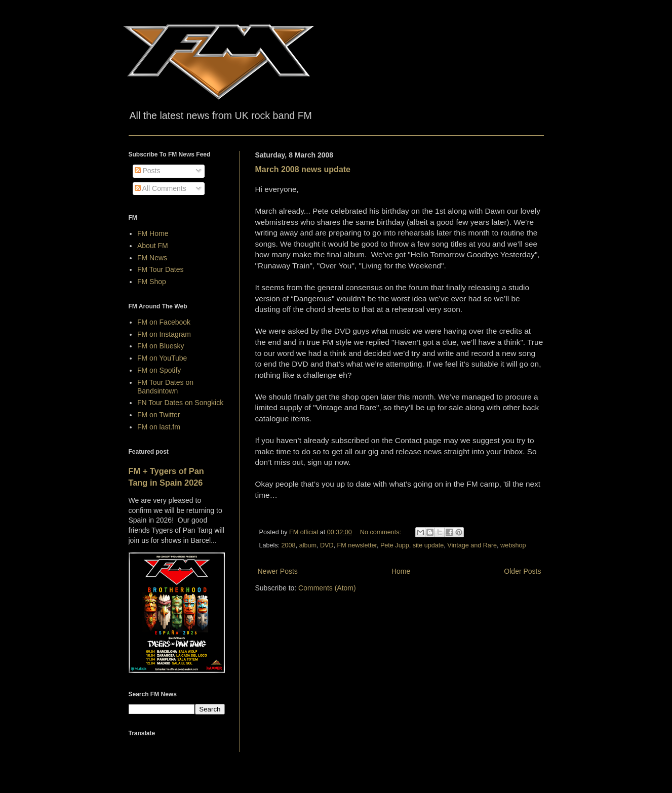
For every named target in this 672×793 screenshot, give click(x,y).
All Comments (161, 188)
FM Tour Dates (161, 269)
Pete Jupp (395, 545)
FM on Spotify (159, 370)
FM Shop (152, 282)
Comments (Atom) (327, 588)
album (308, 545)
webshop (513, 545)
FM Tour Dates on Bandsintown (165, 387)
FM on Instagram (164, 334)
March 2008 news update (303, 169)
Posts (148, 171)
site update (428, 545)
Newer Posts (278, 571)
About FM (153, 246)
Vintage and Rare (472, 545)
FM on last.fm (159, 427)
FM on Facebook (164, 322)
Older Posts (522, 571)
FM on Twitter (159, 415)
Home (401, 571)
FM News (152, 258)
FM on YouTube (162, 358)
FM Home (153, 233)
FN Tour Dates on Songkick (180, 403)
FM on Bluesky (161, 346)
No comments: (382, 532)
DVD (327, 545)
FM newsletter (357, 545)
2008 (289, 545)
